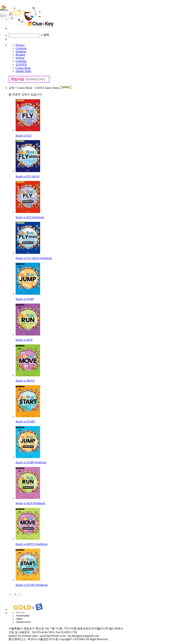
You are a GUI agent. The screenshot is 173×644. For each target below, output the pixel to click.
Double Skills (23, 71)
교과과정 (21, 64)
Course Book (23, 68)
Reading (20, 55)
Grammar (21, 61)
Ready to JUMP (25, 299)
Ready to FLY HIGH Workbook (34, 258)
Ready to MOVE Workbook (31, 544)
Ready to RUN (24, 340)
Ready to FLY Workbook (30, 217)
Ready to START (25, 422)
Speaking (21, 51)
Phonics (20, 45)
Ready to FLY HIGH (27, 176)
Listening (21, 48)
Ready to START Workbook (32, 585)
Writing (20, 58)
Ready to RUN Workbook (30, 503)
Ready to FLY (24, 136)
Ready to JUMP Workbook (31, 462)
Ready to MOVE (25, 381)
